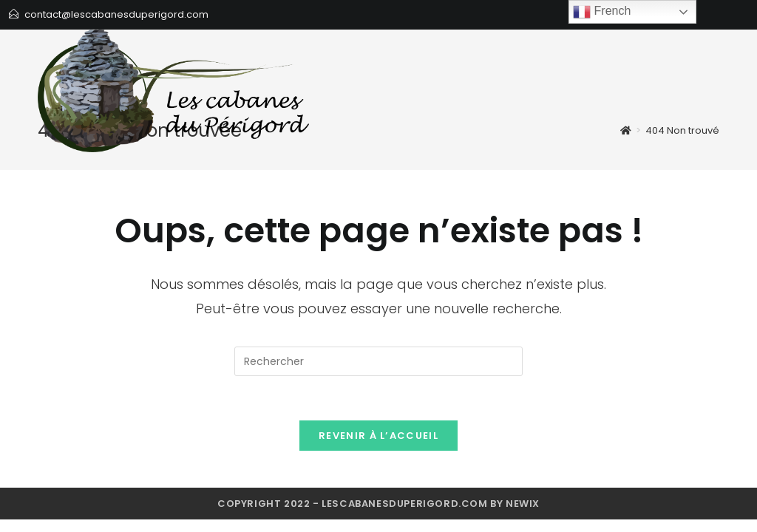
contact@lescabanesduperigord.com (116, 14)
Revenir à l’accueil (378, 436)
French (602, 12)
